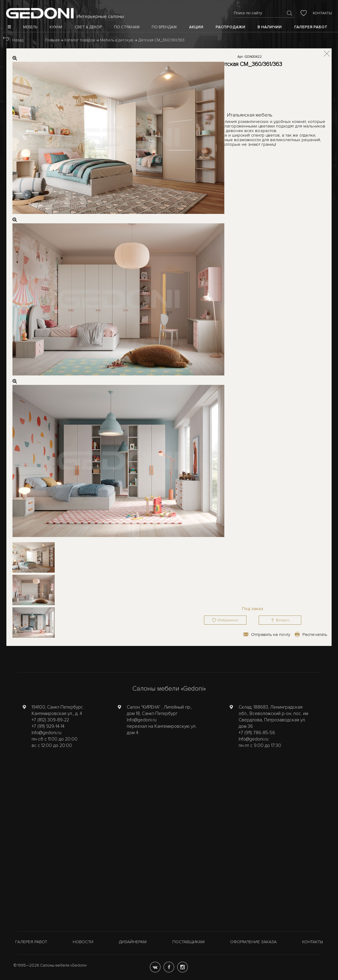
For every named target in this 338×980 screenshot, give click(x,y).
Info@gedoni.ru (47, 733)
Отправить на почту (271, 635)
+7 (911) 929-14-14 (48, 726)
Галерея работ (31, 942)
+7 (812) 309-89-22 (50, 720)
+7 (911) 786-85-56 (257, 733)
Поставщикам (188, 942)
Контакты (322, 13)
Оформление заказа (253, 942)
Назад (18, 40)
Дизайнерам (133, 942)
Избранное (228, 620)
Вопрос (283, 620)
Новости (83, 942)
